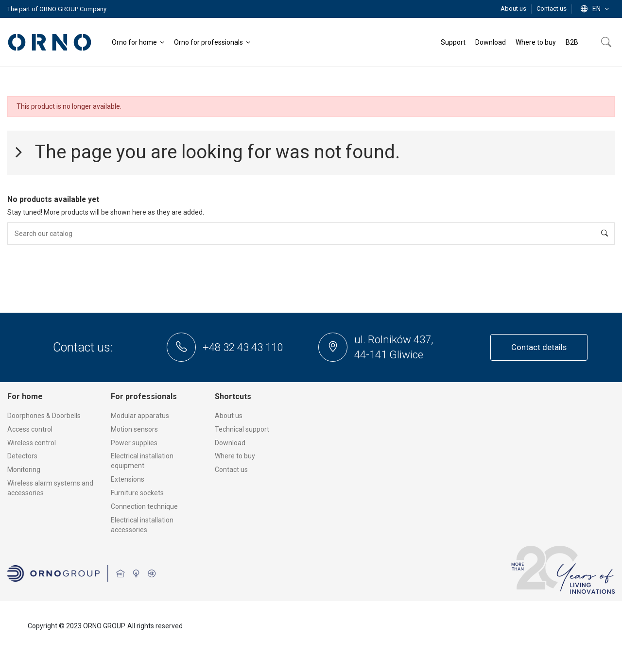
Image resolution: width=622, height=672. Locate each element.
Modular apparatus (140, 416)
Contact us (552, 8)
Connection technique (144, 506)
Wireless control (32, 443)
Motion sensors (134, 429)
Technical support (242, 429)
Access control (30, 429)
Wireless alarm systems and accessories (50, 488)
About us (514, 8)
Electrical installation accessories (142, 525)
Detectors (22, 456)
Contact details (539, 347)
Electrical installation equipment (142, 461)
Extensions (128, 479)
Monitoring (24, 470)
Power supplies (134, 443)
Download (230, 443)
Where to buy (235, 456)
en (596, 9)
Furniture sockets (137, 493)
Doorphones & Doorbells (44, 416)
